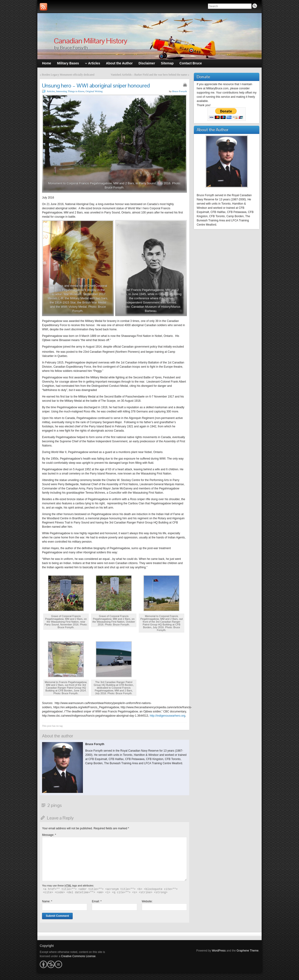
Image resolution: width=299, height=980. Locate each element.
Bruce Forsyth (180, 91)
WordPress (219, 951)
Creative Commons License (78, 956)
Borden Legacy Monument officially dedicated (68, 75)
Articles (51, 91)
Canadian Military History (90, 41)
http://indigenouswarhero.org (167, 716)
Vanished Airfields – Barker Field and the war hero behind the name (149, 75)
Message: (49, 835)
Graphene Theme (248, 951)
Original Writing (94, 91)
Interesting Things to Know (70, 91)
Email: (97, 901)
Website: (147, 901)
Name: (47, 901)
